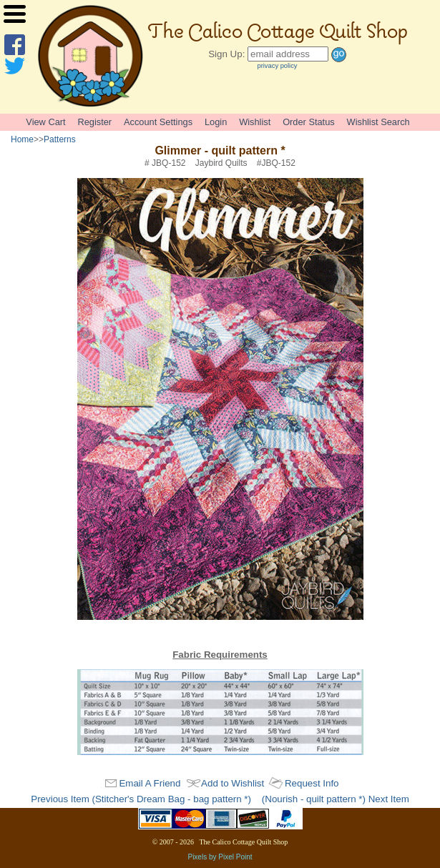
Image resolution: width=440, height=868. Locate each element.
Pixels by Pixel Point (220, 857)
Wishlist (255, 122)
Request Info (312, 783)
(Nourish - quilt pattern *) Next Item (336, 799)
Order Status (309, 122)
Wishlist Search (378, 122)
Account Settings (158, 122)
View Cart (45, 122)
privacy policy (278, 66)
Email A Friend (150, 783)
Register (94, 122)
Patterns (60, 139)
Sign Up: (226, 54)
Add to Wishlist (233, 783)
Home (22, 139)
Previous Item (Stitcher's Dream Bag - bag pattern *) (141, 799)
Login (216, 122)
